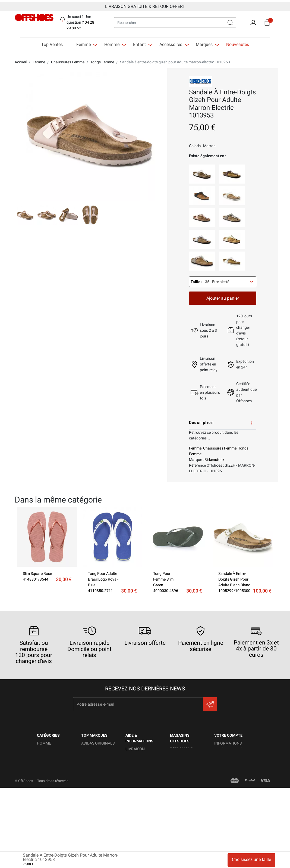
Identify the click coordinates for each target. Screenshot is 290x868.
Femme (195, 446)
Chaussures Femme (220, 446)
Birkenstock (214, 458)
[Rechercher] (175, 21)
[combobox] (223, 280)
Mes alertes (226, 806)
